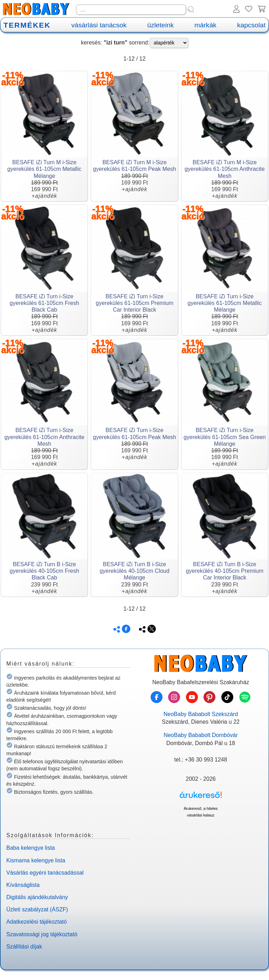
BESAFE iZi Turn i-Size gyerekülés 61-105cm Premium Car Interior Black (134, 303)
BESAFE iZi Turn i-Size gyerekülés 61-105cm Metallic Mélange (225, 303)
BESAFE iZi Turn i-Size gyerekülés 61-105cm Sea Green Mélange (225, 437)
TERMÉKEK (27, 25)
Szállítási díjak (24, 947)
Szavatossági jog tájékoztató (42, 934)
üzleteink (160, 25)
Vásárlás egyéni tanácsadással (45, 873)
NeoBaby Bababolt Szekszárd (201, 714)
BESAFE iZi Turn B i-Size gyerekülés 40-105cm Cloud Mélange (134, 571)
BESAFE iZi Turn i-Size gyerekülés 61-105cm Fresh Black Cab (44, 303)
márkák (205, 25)
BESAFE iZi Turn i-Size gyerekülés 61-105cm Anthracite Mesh (44, 437)
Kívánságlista (23, 885)
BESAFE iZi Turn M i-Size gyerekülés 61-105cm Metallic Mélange (44, 169)
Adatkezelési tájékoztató (37, 922)
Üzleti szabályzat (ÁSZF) (37, 909)
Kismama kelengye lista (36, 860)
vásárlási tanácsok (99, 25)
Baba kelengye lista (31, 848)
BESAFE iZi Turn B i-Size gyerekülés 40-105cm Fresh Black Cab (44, 571)
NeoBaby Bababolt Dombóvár (201, 735)
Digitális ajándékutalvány (37, 897)
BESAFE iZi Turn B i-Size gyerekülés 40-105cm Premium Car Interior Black (225, 571)
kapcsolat (251, 25)
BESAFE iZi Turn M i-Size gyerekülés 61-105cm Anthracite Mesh (225, 169)
